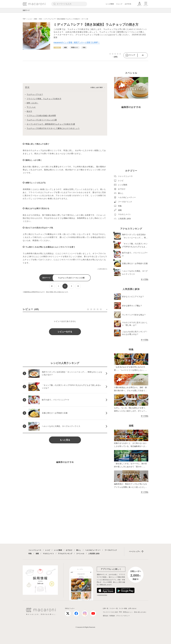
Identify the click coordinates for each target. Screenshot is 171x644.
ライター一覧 (114, 608)
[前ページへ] (52, 286)
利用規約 (112, 616)
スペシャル (80, 554)
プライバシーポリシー (123, 616)
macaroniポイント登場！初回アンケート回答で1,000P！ (77, 42)
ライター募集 (123, 608)
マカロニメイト (48, 554)
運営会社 (106, 616)
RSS (120, 612)
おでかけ (69, 550)
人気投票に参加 (94, 554)
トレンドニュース (35, 550)
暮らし (79, 550)
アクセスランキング (65, 554)
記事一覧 (106, 608)
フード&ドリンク (111, 550)
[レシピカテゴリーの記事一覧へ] (57, 48)
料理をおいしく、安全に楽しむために (135, 612)
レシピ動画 (110, 4)
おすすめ (128, 4)
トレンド (119, 4)
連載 (37, 554)
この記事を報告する (102, 269)
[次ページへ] (78, 286)
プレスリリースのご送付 (110, 612)
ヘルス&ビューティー (93, 550)
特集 (30, 554)
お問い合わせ (132, 608)
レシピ (48, 550)
